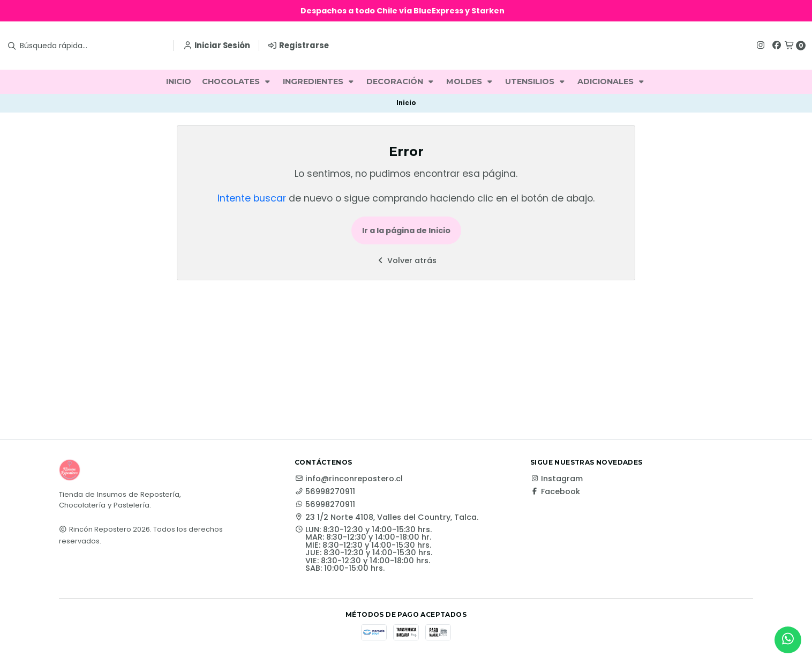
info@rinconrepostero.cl (349, 479)
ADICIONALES (612, 81)
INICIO (179, 81)
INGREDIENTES (319, 81)
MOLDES (470, 81)
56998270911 (325, 491)
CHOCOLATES (237, 81)
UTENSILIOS (536, 81)
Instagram (557, 479)
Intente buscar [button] (252, 198)
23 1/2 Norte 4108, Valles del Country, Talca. (386, 517)
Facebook (555, 491)
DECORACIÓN (401, 81)
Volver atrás (406, 260)
